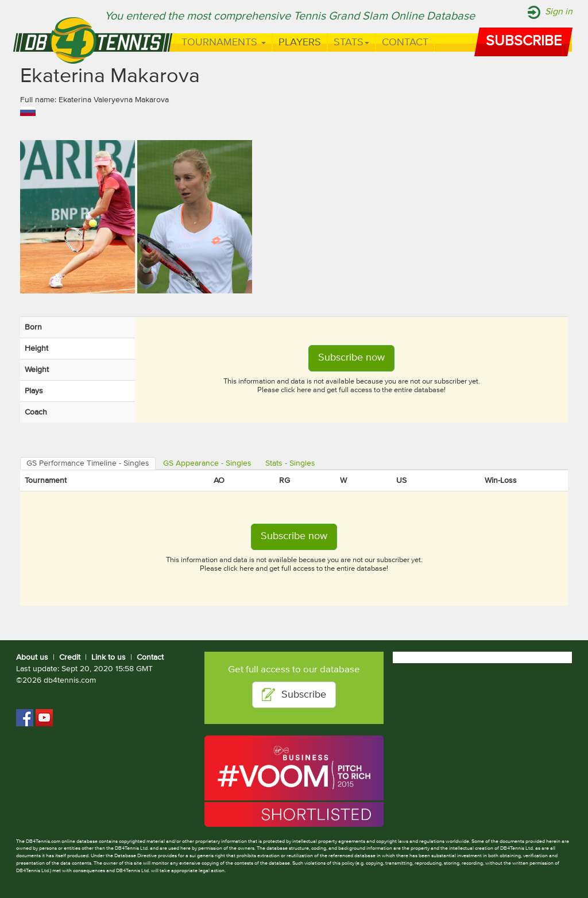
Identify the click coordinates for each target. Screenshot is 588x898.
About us (32, 657)
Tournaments (224, 42)
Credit (70, 657)
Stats (351, 42)
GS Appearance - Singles (207, 463)
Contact (405, 42)
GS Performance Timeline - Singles (88, 463)
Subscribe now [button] (351, 358)
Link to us (109, 657)
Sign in (559, 12)
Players (300, 42)
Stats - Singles (290, 463)
